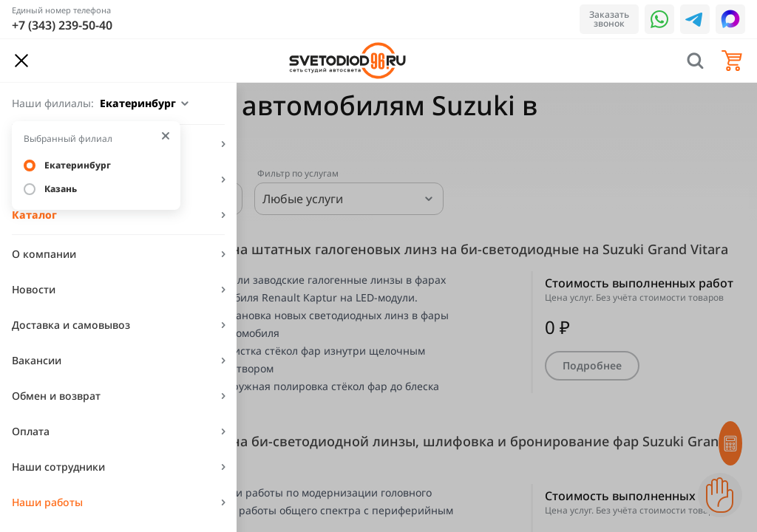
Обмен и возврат (56, 396)
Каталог (34, 215)
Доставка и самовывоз (71, 325)
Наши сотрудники (58, 467)
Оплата (31, 431)
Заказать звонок (609, 19)
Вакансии (37, 360)
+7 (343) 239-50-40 (62, 25)
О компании (44, 254)
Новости (34, 289)
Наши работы (47, 502)
